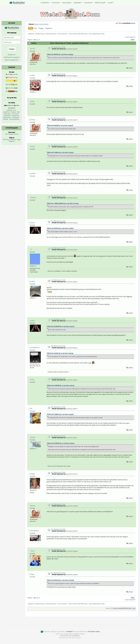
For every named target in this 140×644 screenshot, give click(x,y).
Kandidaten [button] (77, 3)
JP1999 (32, 474)
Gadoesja (33, 198)
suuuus (32, 223)
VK (31, 249)
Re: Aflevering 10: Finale (58, 47)
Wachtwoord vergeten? (12, 57)
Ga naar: (108, 608)
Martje (32, 101)
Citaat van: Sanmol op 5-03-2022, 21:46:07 (60, 228)
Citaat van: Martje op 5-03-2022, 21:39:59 (60, 54)
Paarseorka (15, 116)
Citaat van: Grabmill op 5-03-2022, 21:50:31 (61, 326)
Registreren (49, 28)
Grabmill (33, 174)
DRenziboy (7, 114)
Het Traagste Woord (12, 134)
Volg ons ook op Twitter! (41, 24)
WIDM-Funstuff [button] (100, 3)
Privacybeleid (91, 632)
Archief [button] (110, 3)
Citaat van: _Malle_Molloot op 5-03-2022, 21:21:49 (63, 203)
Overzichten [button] (88, 3)
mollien (33, 282)
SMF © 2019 (69, 636)
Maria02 (13, 112)
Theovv (32, 551)
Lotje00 (33, 75)
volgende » (133, 37)
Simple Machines (76, 636)
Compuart (76, 634)
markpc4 (9, 110)
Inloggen (41, 28)
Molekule (16, 117)
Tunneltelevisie (35, 348)
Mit (31, 409)
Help (35, 28)
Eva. (15, 110)
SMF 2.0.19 (63, 636)
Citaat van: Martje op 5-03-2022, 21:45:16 (60, 125)
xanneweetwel (14, 119)
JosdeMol (6, 112)
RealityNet (70, 632)
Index (31, 28)
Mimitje (6, 119)
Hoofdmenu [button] (45, 3)
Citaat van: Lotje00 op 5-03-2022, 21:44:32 (60, 152)
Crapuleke (7, 116)
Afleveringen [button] (67, 3)
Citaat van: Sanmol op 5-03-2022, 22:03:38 (60, 580)
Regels (98, 632)
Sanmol (33, 49)
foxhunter (15, 114)
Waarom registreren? (12, 60)
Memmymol (7, 117)
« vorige (126, 37)
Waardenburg (34, 531)
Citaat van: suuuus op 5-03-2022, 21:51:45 (60, 353)
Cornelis (33, 437)
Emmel (32, 147)
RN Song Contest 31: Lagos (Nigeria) (12, 140)
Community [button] (56, 3)
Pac (18, 112)
